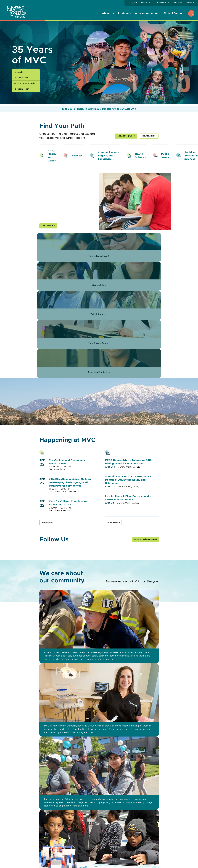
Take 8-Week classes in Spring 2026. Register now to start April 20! (98, 109)
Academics (124, 13)
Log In (132, 3)
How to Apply (149, 136)
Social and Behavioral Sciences (191, 156)
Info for (176, 3)
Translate (190, 3)
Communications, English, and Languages (109, 156)
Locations (146, 3)
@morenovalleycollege (144, 547)
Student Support (174, 13)
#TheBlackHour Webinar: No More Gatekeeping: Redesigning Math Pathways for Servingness (70, 491)
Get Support (47, 226)
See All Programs (125, 136)
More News (113, 531)
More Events (48, 531)
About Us (108, 13)
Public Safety (165, 156)
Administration (163, 3)
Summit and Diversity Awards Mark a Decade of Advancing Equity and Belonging (128, 488)
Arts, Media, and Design (52, 156)
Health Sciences (140, 156)
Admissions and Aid (147, 13)
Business (77, 156)
